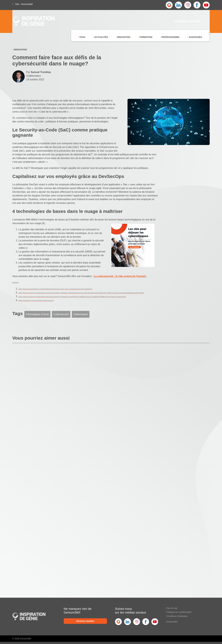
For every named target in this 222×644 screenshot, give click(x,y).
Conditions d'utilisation (177, 616)
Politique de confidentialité (179, 612)
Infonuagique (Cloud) (37, 314)
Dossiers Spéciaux (188, 21)
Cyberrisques (81, 314)
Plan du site (172, 608)
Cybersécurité (61, 314)
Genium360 (172, 622)
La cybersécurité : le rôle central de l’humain (120, 276)
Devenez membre (85, 621)
